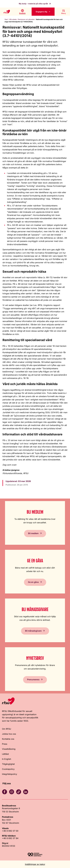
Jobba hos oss (9, 734)
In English (7, 759)
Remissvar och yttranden (26, 19)
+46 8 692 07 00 (10, 831)
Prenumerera (33, 680)
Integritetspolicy (10, 774)
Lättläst (5, 754)
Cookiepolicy (8, 769)
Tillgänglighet (8, 764)
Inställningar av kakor (35, 864)
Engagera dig (41, 12)
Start (6, 19)
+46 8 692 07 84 (10, 838)
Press (5, 744)
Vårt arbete (13, 19)
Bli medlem (33, 533)
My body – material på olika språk (34, 4)
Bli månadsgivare (33, 631)
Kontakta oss (8, 739)
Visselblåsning (9, 749)
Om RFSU (7, 729)
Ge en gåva (33, 582)
